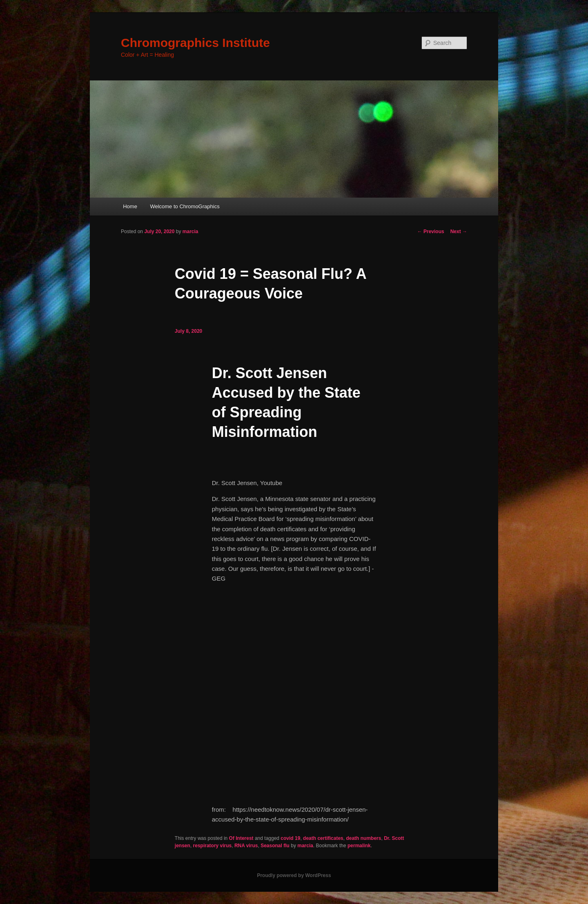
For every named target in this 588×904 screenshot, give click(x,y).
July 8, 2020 (188, 331)
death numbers (363, 838)
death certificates (323, 838)
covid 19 (290, 838)
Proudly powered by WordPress (294, 875)
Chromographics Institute (195, 43)
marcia (190, 232)
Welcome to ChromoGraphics (185, 206)
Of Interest (241, 838)
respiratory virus (213, 846)
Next (459, 232)
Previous (431, 232)
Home (130, 206)
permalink (359, 846)
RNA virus (246, 846)
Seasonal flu (275, 846)
